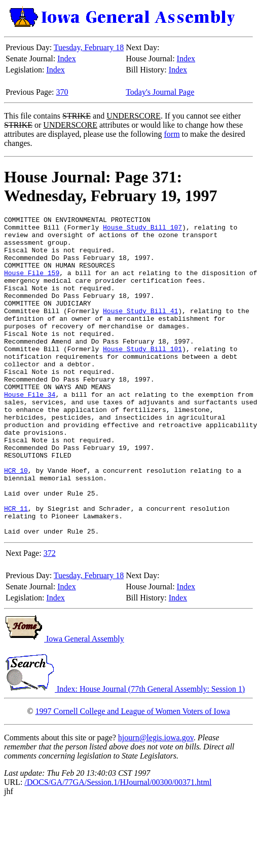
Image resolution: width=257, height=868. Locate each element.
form (172, 134)
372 (50, 617)
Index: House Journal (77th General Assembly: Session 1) (124, 753)
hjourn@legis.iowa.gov (156, 801)
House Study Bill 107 (142, 230)
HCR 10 (16, 522)
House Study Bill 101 (142, 376)
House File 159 (32, 285)
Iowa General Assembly (64, 703)
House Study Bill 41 (140, 330)
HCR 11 (16, 568)
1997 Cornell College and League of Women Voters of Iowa (133, 775)
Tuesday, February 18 (89, 47)
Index (66, 59)
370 (62, 92)
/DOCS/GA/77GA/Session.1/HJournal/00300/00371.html (118, 846)
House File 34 (30, 431)
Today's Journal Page (160, 92)
